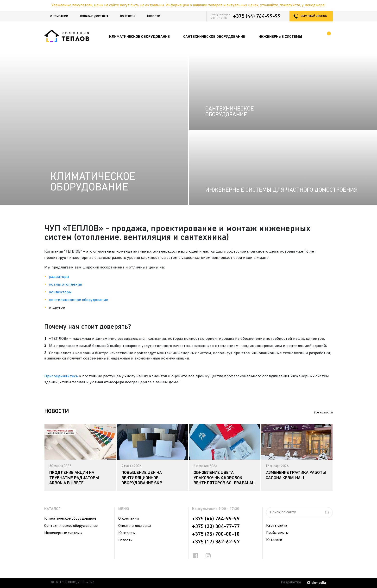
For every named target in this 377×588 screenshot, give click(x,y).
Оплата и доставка (94, 16)
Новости (154, 16)
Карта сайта (277, 526)
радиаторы (59, 277)
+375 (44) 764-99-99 (257, 16)
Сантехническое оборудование (71, 526)
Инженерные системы (63, 533)
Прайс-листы (277, 533)
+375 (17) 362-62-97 (216, 542)
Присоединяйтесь (61, 376)
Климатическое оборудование (70, 519)
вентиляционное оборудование (79, 300)
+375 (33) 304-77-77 (216, 527)
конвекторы (60, 292)
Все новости (323, 412)
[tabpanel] (80, 457)
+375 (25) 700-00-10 (216, 534)
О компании (59, 16)
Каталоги (274, 540)
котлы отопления (66, 284)
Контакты (128, 16)
